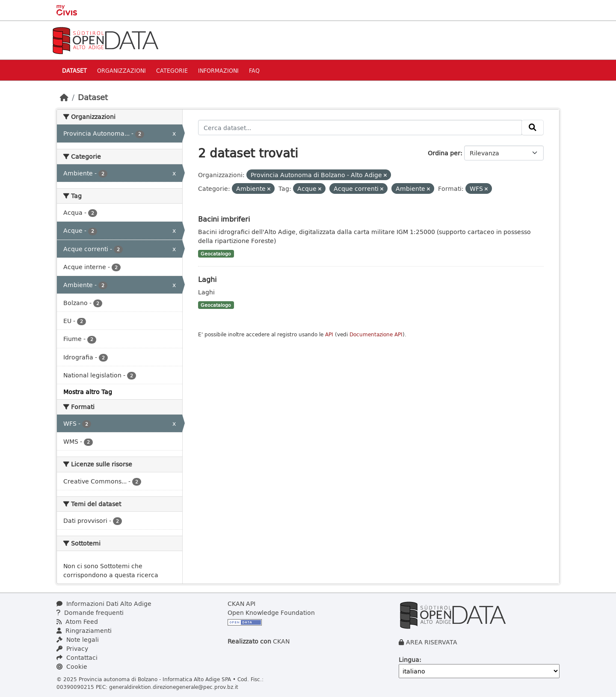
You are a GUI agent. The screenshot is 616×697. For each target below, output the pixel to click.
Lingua (409, 660)
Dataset (74, 70)
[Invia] (533, 128)
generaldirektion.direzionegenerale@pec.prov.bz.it (174, 687)
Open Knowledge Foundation (271, 612)
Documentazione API (376, 334)
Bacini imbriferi (224, 219)
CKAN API (241, 604)
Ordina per (444, 153)
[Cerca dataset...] (360, 128)
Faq (254, 70)
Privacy (72, 648)
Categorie (172, 70)
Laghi (207, 279)
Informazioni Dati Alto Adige (104, 604)
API (329, 334)
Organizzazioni (121, 70)
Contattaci (77, 657)
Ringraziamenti (84, 630)
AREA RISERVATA (432, 642)
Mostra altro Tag (88, 392)
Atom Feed (77, 621)
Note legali (78, 639)
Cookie (72, 666)
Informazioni (218, 70)
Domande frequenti (90, 612)
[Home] (64, 97)
